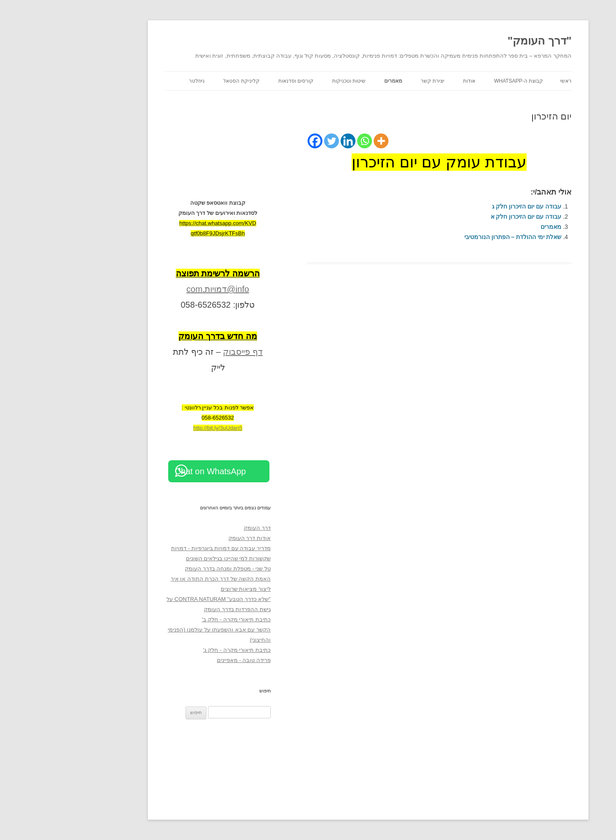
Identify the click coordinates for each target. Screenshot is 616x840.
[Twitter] (271, 141)
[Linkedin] (288, 141)
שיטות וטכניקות (289, 81)
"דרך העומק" (479, 41)
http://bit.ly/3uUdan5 (158, 428)
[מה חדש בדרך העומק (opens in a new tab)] (158, 336)
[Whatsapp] (304, 141)
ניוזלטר (137, 81)
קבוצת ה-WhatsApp (458, 81)
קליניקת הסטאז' (181, 81)
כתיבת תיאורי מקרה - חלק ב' (176, 619)
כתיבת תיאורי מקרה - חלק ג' (177, 650)
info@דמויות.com (158, 289)
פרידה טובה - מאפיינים (184, 660)
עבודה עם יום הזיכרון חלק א (466, 217)
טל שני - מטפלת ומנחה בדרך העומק (168, 569)
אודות (409, 81)
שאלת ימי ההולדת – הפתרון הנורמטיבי (453, 237)
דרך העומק (197, 528)
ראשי (506, 81)
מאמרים (333, 81)
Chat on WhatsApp (150, 471)
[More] (321, 141)
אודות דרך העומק (189, 538)
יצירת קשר (372, 81)
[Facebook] (255, 141)
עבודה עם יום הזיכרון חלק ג (466, 206)
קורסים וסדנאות (236, 81)
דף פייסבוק (183, 352)
